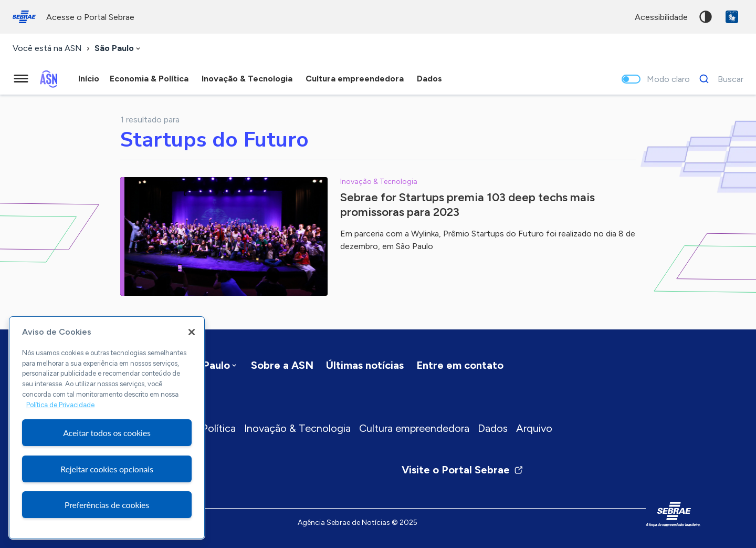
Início (89, 79)
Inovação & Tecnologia (297, 428)
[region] (107, 428)
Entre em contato (460, 365)
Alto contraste (706, 17)
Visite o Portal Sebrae (463, 470)
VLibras (732, 17)
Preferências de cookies (107, 505)
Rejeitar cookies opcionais (107, 469)
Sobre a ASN (282, 365)
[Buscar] (718, 79)
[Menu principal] (21, 79)
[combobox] (118, 49)
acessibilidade (661, 17)
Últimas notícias (365, 365)
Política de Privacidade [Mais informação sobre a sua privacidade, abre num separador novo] (60, 405)
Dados (493, 428)
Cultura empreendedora (414, 428)
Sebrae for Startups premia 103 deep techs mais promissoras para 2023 (468, 205)
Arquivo (534, 428)
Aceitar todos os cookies (107, 433)
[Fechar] (192, 332)
